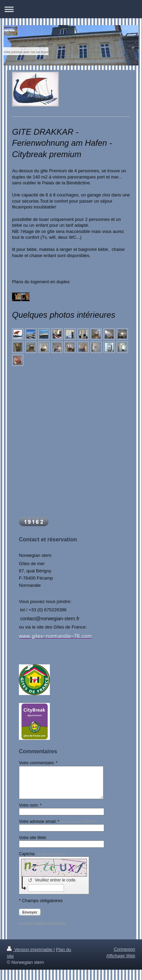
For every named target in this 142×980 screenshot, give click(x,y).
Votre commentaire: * (38, 763)
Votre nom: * (30, 805)
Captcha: (42, 854)
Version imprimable (30, 950)
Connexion (124, 949)
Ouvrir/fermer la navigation (71, 9)
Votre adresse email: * (58, 821)
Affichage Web (121, 956)
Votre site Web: (33, 838)
